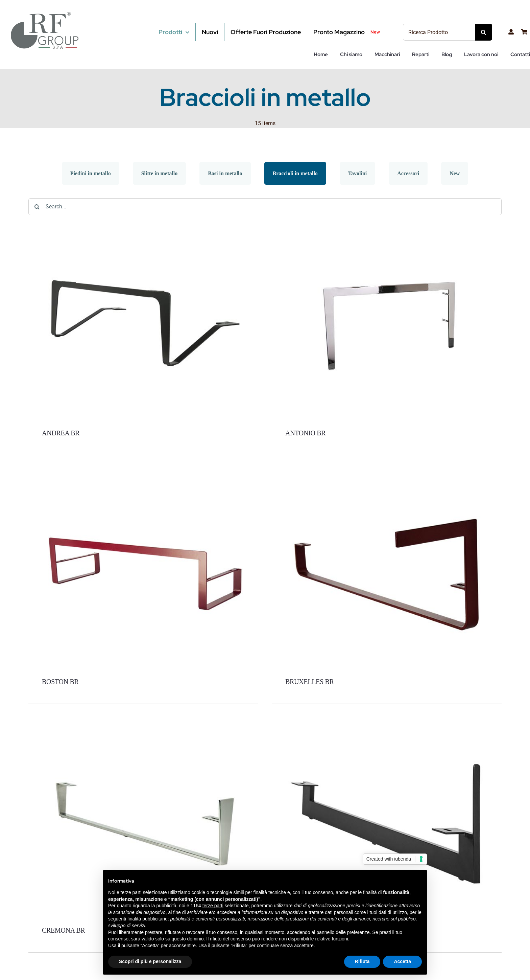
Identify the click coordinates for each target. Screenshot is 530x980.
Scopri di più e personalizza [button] (150, 961)
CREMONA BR (64, 930)
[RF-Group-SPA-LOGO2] (45, 14)
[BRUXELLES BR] (387, 475)
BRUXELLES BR (310, 682)
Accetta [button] (402, 961)
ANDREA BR (61, 433)
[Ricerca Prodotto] (439, 32)
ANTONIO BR (305, 433)
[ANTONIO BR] (387, 226)
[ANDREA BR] (143, 226)
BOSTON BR (60, 682)
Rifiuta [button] (362, 961)
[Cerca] (484, 32)
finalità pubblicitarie (148, 919)
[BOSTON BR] (143, 475)
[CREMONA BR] (143, 724)
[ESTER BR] (387, 724)
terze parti (213, 906)
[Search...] (265, 207)
